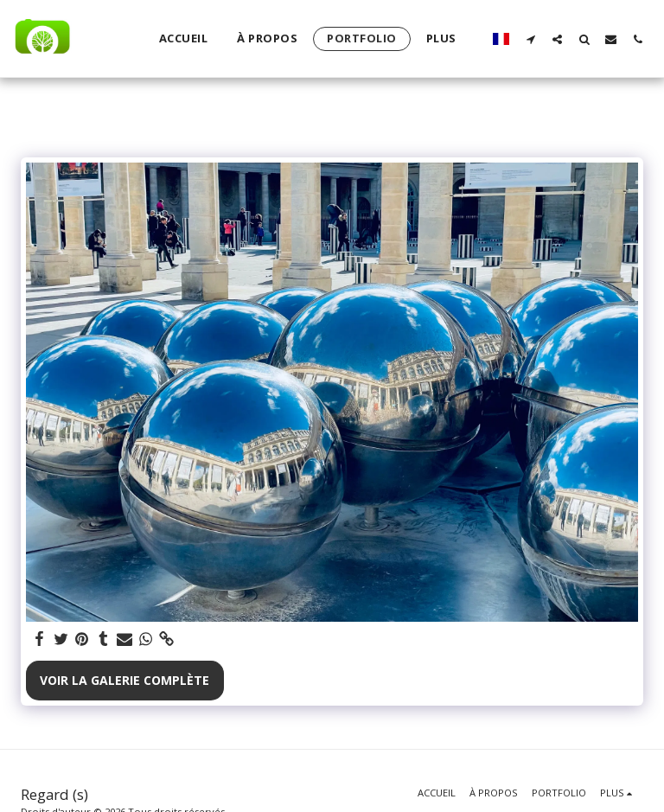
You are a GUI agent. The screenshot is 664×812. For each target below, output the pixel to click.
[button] (530, 39)
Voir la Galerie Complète (124, 680)
